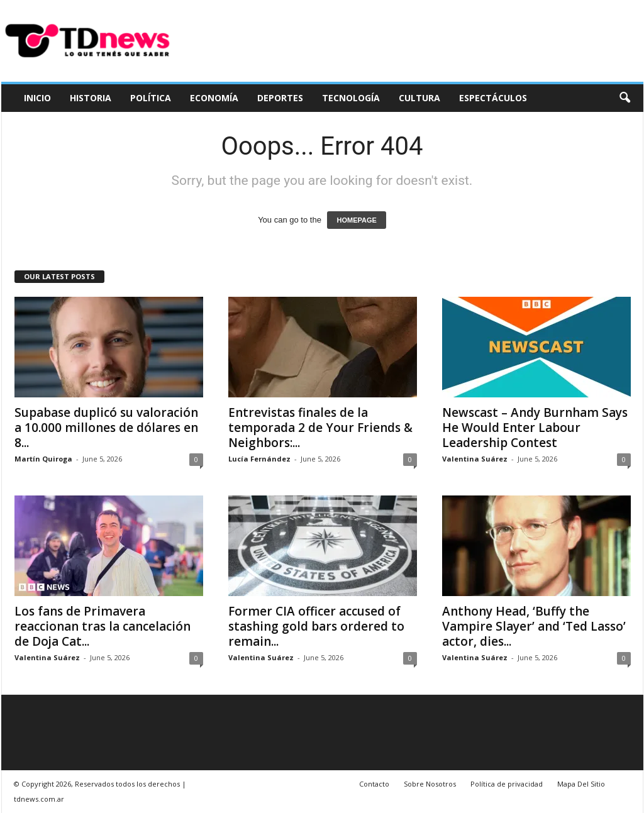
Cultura (419, 98)
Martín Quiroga (43, 459)
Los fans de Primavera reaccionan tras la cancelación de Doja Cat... (103, 626)
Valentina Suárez (475, 459)
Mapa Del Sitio (581, 784)
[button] (625, 98)
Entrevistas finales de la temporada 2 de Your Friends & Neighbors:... (320, 428)
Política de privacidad (507, 784)
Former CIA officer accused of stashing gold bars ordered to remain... (316, 626)
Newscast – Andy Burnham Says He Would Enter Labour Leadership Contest (535, 428)
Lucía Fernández (259, 459)
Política (151, 98)
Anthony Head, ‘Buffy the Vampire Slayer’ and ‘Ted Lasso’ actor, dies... (534, 626)
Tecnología (351, 98)
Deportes (280, 98)
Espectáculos (493, 98)
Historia (91, 98)
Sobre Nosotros (430, 784)
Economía (214, 98)
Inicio (37, 98)
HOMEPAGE (356, 220)
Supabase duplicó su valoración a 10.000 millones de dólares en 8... (106, 428)
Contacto (374, 784)
